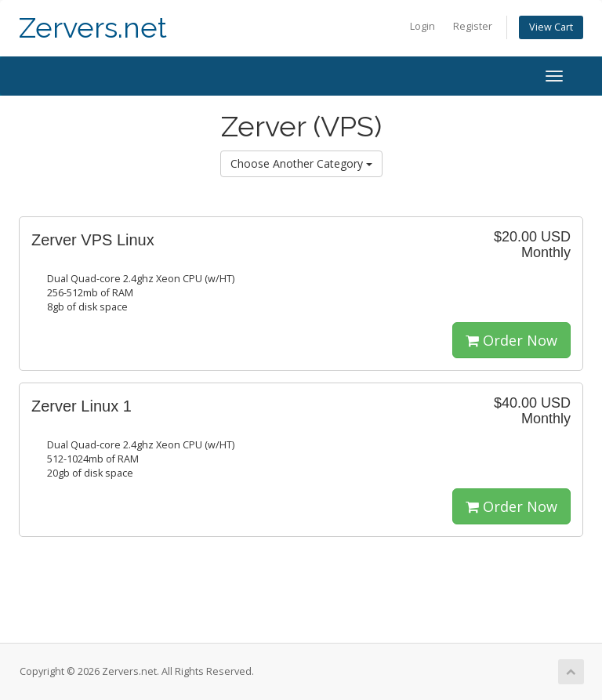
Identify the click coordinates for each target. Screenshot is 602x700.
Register (473, 26)
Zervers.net (93, 28)
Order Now (511, 340)
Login (422, 26)
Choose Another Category (301, 163)
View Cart (551, 27)
